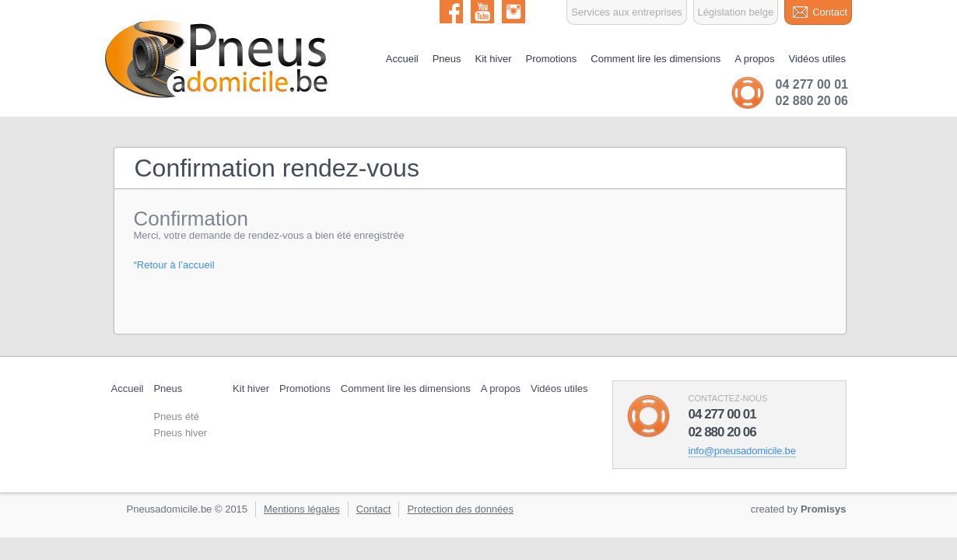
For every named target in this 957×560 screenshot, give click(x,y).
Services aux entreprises (626, 12)
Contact (830, 12)
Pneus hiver (180, 433)
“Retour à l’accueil (174, 265)
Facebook (451, 12)
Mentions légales (302, 509)
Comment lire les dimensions (656, 59)
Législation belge (736, 12)
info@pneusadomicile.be (742, 451)
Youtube (482, 12)
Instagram (514, 12)
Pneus (447, 59)
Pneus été (176, 416)
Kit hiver (494, 59)
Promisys (824, 509)
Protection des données (460, 509)
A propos (754, 59)
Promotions (552, 59)
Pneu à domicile (218, 59)
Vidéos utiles (817, 59)
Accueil (402, 59)
